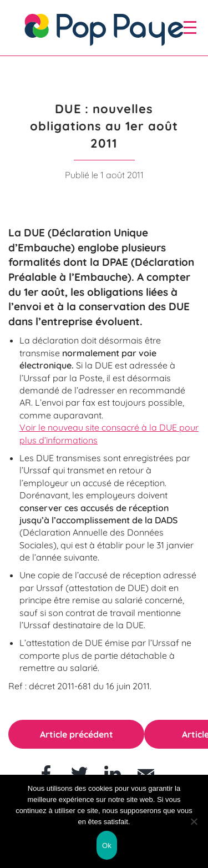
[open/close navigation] (190, 27)
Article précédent (77, 734)
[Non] (194, 821)
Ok (107, 846)
